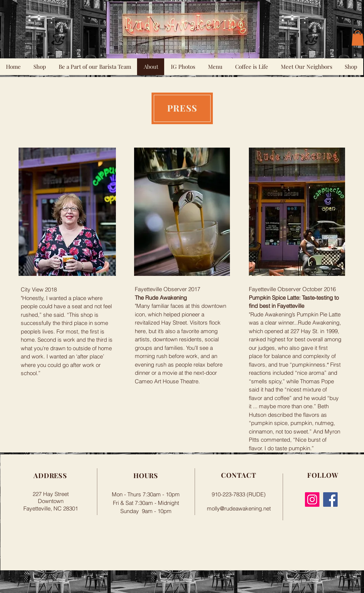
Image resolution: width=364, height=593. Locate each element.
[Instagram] (312, 499)
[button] (358, 38)
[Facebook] (330, 499)
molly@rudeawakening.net (239, 508)
